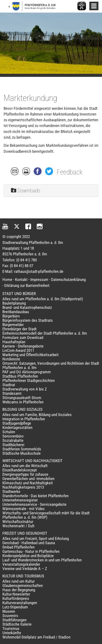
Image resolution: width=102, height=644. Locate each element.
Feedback (70, 172)
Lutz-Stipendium (15, 607)
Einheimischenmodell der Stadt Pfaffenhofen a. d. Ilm (45, 333)
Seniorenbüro (13, 436)
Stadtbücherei (13, 445)
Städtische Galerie (17, 624)
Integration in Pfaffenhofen (24, 419)
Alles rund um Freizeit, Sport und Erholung (36, 538)
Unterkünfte (12, 633)
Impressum (39, 280)
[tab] (51, 191)
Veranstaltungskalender (21, 564)
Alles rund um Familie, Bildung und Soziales (37, 415)
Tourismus (11, 628)
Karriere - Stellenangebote (23, 346)
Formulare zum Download (23, 338)
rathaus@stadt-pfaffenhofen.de (39, 271)
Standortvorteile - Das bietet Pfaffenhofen (35, 496)
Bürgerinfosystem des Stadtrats (28, 320)
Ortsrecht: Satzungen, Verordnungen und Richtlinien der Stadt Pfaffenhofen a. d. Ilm (51, 365)
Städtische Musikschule (21, 453)
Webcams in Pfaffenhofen (23, 402)
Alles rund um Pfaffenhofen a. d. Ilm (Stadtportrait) (43, 299)
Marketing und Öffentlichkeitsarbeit (30, 355)
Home (7, 280)
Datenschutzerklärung (68, 280)
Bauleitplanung (14, 303)
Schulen (9, 432)
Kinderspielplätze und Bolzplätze (28, 556)
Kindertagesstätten (17, 428)
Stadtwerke (11, 491)
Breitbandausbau (16, 312)
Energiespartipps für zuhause (25, 474)
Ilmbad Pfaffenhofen (19, 547)
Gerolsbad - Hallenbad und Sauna (29, 543)
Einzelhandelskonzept (20, 470)
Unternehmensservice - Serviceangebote (34, 504)
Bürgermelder (13, 325)
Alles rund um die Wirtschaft (25, 466)
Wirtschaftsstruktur (18, 522)
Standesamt (12, 393)
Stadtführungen (14, 620)
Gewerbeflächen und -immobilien (28, 479)
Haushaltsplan (14, 342)
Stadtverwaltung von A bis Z (25, 389)
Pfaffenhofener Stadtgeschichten (29, 380)
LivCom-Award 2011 (18, 350)
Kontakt (21, 280)
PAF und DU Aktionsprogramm (27, 372)
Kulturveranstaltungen (20, 603)
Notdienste (11, 359)
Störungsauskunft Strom (22, 398)
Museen (9, 611)
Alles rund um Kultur (19, 581)
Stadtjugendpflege (17, 423)
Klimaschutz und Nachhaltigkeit (28, 483)
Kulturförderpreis (16, 598)
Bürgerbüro (11, 316)
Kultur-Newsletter (16, 594)
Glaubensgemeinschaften (23, 586)
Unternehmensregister (20, 500)
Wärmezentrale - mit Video (24, 509)
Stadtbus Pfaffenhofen (20, 376)
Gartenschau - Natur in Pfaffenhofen (31, 551)
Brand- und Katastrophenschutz (27, 307)
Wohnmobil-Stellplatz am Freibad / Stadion (36, 637)
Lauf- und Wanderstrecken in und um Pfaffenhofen (42, 560)
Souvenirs (10, 616)
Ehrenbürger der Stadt (19, 329)
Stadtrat (9, 385)
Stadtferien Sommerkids (22, 449)
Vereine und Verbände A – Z (25, 569)
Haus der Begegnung (19, 590)
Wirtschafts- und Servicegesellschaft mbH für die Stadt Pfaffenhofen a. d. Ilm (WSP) (46, 515)
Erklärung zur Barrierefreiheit (27, 285)
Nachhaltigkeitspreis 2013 (23, 487)
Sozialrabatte (13, 440)
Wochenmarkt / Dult (18, 526)
